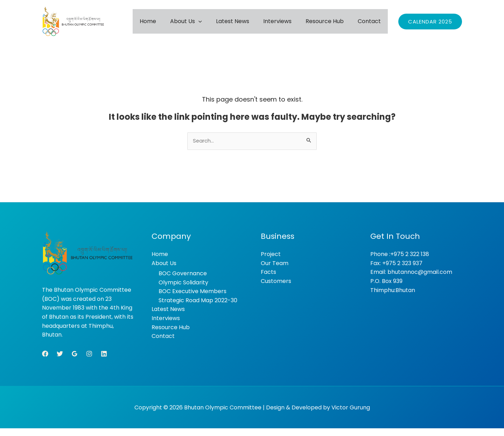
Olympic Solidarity (183, 290)
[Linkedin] (104, 361)
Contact (373, 25)
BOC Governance (183, 281)
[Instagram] (89, 361)
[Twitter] (60, 361)
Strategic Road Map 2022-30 (198, 308)
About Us (218, 25)
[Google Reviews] (75, 361)
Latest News (257, 25)
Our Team (275, 271)
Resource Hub (335, 25)
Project (271, 262)
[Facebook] (45, 361)
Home (186, 25)
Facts (268, 280)
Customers (276, 289)
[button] (230, 25)
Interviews (295, 25)
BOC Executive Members (192, 299)
